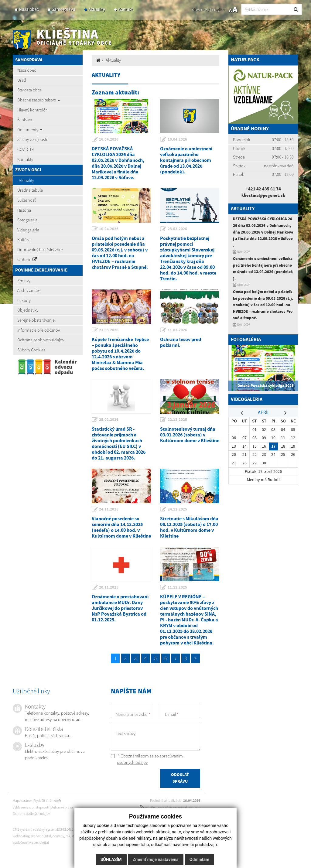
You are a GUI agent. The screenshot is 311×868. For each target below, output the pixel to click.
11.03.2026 (177, 330)
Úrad (22, 80)
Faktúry (24, 300)
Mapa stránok (22, 801)
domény (58, 836)
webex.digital (41, 836)
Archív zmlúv (29, 290)
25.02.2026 (109, 420)
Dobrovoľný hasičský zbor (40, 250)
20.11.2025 (109, 587)
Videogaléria (28, 230)
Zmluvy (24, 281)
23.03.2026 (177, 229)
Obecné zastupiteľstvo (39, 100)
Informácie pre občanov (39, 330)
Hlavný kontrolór (32, 110)
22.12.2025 (177, 420)
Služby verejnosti (32, 139)
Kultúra (24, 240)
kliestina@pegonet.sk (263, 195)
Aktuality (97, 9)
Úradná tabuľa (30, 190)
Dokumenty (30, 130)
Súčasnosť (26, 200)
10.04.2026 (177, 139)
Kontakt (126, 9)
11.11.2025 (177, 587)
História (24, 210)
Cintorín (27, 259)
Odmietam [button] (199, 859)
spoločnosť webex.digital (31, 842)
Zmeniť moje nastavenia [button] (156, 859)
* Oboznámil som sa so (147, 759)
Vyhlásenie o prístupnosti (31, 807)
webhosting (21, 836)
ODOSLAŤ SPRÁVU (180, 778)
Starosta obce (29, 90)
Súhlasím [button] (111, 859)
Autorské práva (62, 807)
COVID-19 (26, 149)
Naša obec (29, 9)
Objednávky (28, 310)
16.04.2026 (109, 139)
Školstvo (25, 120)
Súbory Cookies (31, 350)
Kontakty (25, 159)
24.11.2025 (109, 509)
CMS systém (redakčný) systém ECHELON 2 (43, 829)
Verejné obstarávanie (36, 320)
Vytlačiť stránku (48, 801)
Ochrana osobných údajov (41, 340)
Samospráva (63, 9)
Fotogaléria (27, 220)
